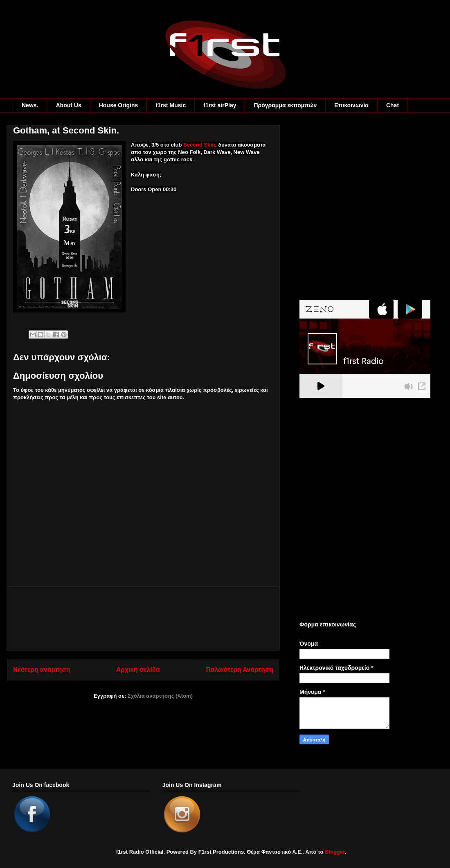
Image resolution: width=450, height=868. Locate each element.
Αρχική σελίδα (138, 670)
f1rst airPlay (220, 105)
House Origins (119, 105)
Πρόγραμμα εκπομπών (285, 105)
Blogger (335, 852)
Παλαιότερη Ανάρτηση (240, 670)
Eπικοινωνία (351, 105)
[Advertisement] (143, 618)
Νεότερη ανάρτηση (42, 670)
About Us (68, 105)
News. (30, 105)
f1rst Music (171, 105)
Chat (393, 105)
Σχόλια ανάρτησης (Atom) (160, 696)
